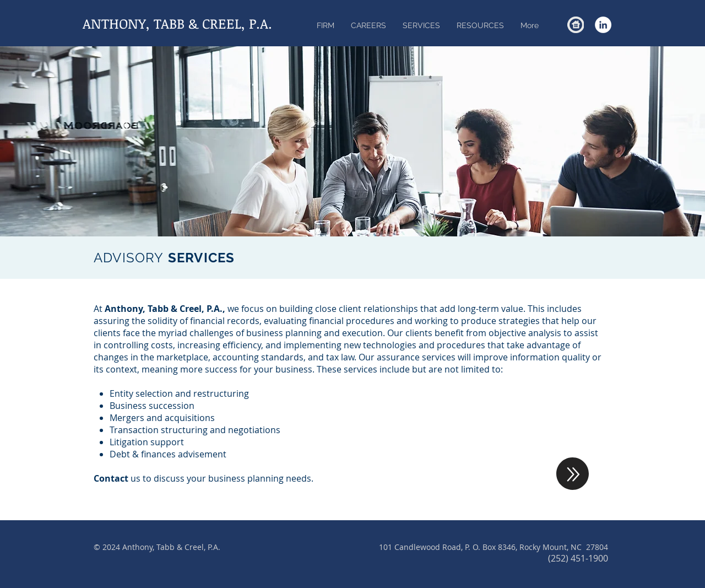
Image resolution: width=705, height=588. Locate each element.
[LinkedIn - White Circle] (603, 25)
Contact (111, 478)
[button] (421, 25)
